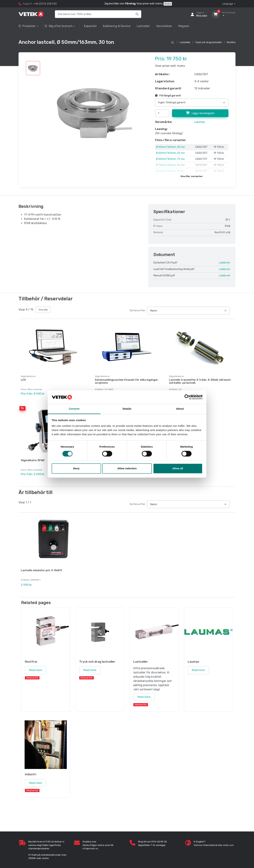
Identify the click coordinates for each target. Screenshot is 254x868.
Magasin (184, 26)
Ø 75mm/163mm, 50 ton (170, 165)
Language (228, 4)
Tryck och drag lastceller (209, 42)
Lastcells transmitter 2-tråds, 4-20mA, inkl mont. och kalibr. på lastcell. (200, 381)
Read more (35, 665)
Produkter (27, 26)
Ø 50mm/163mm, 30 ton (170, 147)
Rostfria (231, 42)
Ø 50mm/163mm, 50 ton (170, 153)
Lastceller (143, 26)
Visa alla (43, 310)
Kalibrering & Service (117, 26)
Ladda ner (225, 263)
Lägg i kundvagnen (200, 113)
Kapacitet (90, 26)
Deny (76, 468)
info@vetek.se (90, 844)
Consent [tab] (74, 409)
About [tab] (180, 409)
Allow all (178, 468)
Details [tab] (127, 409)
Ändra (168, 4)
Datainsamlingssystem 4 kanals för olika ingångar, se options (127, 381)
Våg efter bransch (59, 26)
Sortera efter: (138, 310)
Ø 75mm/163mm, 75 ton (170, 171)
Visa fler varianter (192, 176)
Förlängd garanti (168, 96)
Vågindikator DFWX (33, 459)
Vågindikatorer (28, 376)
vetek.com (228, 840)
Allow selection (127, 468)
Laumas (200, 122)
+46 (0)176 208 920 (45, 4)
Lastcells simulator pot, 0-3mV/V (41, 567)
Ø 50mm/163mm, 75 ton (170, 159)
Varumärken (164, 26)
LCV (23, 380)
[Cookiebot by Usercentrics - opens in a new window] (187, 397)
